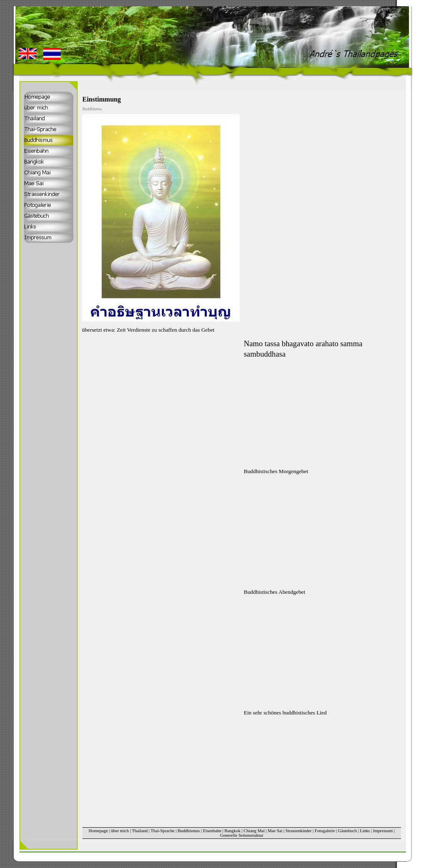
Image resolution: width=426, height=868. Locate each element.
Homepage (98, 831)
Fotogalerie (325, 831)
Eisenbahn (212, 831)
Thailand (140, 831)
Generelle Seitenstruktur (242, 835)
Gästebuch (348, 831)
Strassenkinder (298, 831)
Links (365, 831)
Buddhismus (189, 831)
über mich (120, 831)
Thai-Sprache (162, 831)
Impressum (383, 831)
